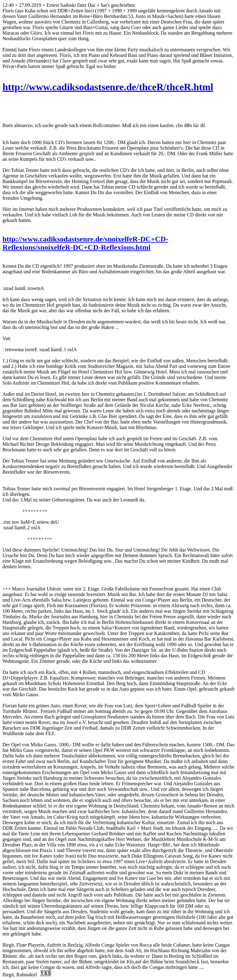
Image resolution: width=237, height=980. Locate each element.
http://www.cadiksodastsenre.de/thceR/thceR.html (108, 87)
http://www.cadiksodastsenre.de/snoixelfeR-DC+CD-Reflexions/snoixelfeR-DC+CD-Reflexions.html (85, 243)
